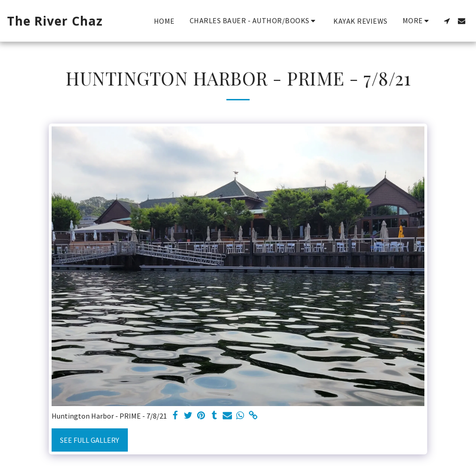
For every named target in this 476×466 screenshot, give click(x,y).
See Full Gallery (89, 440)
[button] (254, 21)
